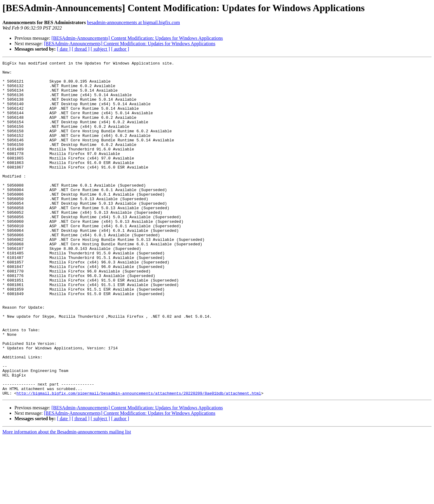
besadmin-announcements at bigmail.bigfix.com (134, 22)
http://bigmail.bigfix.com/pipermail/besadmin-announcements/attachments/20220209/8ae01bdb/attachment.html (139, 460)
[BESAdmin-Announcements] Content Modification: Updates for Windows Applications (137, 38)
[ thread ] (81, 49)
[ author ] (120, 49)
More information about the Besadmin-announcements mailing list (67, 499)
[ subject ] (100, 49)
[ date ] (64, 49)
